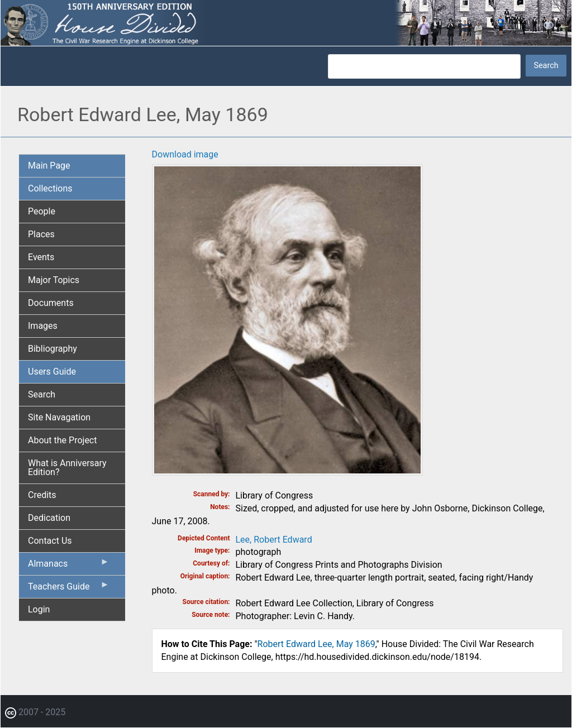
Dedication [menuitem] (49, 518)
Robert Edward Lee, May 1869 (316, 644)
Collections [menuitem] (50, 188)
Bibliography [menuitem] (53, 349)
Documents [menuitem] (51, 303)
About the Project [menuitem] (62, 440)
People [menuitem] (42, 211)
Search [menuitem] (42, 394)
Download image (185, 154)
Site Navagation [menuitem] (59, 417)
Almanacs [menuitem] (69, 566)
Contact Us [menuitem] (50, 541)
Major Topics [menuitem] (54, 280)
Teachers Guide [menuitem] (69, 589)
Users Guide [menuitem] (52, 372)
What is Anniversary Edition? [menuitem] (67, 468)
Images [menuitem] (43, 326)
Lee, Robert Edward (274, 540)
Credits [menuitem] (42, 495)
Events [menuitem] (41, 257)
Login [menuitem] (39, 609)
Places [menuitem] (41, 234)
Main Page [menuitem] (49, 166)
